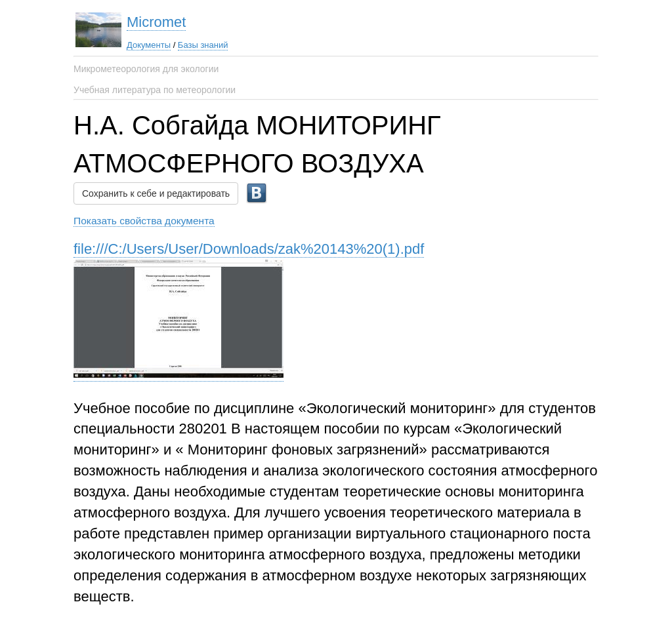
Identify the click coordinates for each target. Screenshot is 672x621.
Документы (149, 45)
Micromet (156, 22)
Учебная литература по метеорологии (155, 90)
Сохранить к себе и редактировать (156, 193)
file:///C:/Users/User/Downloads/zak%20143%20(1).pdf (249, 249)
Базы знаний (203, 45)
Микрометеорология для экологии (146, 69)
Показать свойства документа (144, 221)
